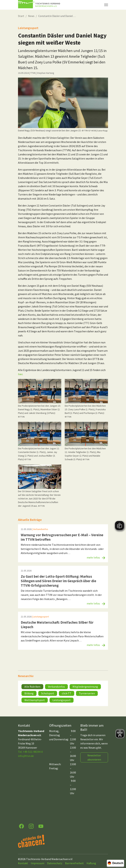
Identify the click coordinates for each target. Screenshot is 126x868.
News (31, 16)
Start (21, 16)
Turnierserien (87, 693)
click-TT (67, 693)
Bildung (29, 693)
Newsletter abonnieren (94, 757)
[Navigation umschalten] (106, 5)
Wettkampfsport (35, 700)
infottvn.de (26, 756)
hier (20, 374)
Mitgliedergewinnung (85, 687)
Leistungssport (62, 700)
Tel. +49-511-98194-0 (30, 752)
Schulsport (48, 693)
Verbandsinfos (56, 687)
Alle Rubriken (32, 687)
